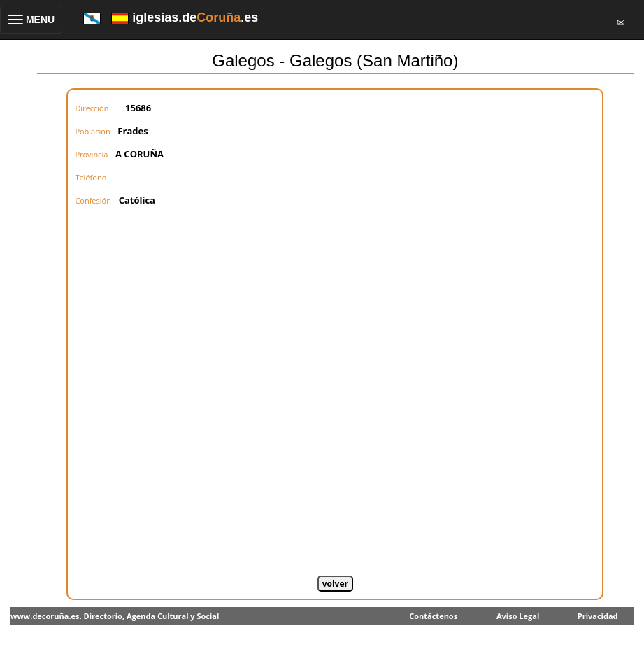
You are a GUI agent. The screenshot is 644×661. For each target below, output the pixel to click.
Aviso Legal (518, 616)
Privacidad (598, 616)
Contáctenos (433, 616)
